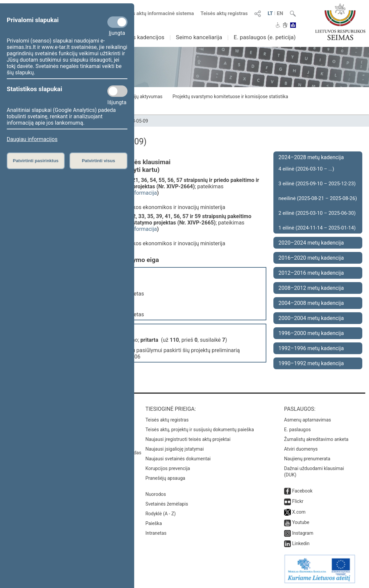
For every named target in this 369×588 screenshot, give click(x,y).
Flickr (298, 501)
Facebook (302, 491)
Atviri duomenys (301, 449)
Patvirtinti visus (98, 161)
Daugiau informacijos (32, 139)
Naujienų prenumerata (307, 459)
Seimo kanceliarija (199, 37)
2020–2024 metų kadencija (311, 243)
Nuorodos (155, 494)
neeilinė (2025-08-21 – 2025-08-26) (318, 198)
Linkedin (301, 543)
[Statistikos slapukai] (117, 91)
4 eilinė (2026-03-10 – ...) (306, 169)
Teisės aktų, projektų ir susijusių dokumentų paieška (199, 430)
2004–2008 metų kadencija (311, 303)
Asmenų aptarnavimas (308, 420)
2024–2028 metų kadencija (311, 157)
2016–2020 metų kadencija (311, 258)
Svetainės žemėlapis (167, 504)
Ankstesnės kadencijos (135, 37)
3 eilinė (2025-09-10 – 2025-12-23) (317, 184)
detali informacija (136, 193)
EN (280, 13)
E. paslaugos (298, 430)
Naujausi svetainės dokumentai (178, 459)
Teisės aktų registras (224, 13)
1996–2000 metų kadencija (311, 333)
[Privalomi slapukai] (117, 22)
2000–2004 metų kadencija (311, 318)
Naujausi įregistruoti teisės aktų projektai (188, 439)
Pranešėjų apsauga (165, 478)
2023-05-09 (136, 121)
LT (270, 13)
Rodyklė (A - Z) (161, 514)
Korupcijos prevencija (168, 468)
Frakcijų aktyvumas (142, 96)
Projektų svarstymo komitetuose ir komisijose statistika (230, 96)
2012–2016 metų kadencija (311, 273)
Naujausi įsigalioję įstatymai (174, 449)
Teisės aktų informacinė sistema (157, 13)
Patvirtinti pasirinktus (36, 161)
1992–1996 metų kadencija (311, 348)
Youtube (301, 522)
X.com (299, 512)
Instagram (303, 533)
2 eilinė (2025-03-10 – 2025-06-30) (317, 213)
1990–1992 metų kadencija (311, 363)
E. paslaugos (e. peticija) (265, 37)
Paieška (153, 523)
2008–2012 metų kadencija (311, 288)
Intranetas (156, 533)
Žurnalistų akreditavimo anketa (316, 439)
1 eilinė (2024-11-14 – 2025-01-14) (317, 228)
